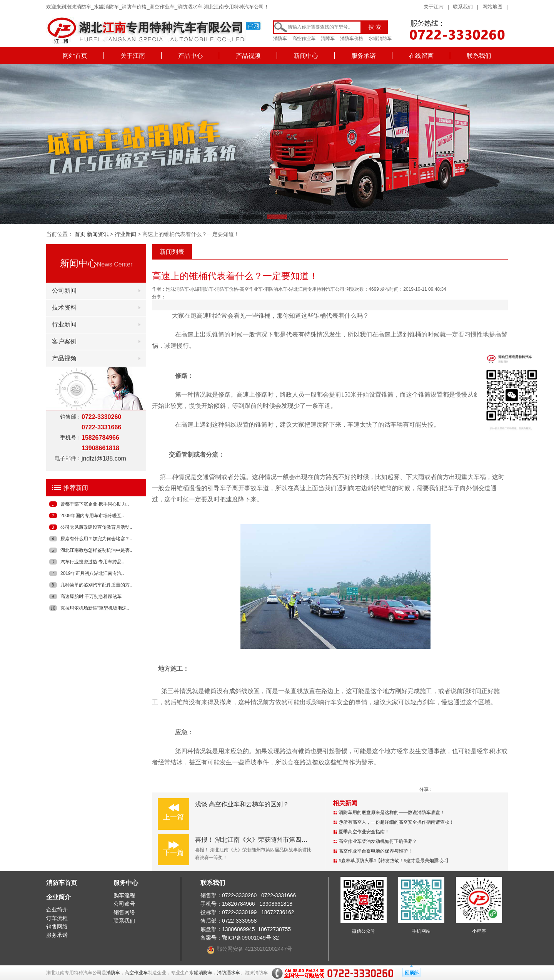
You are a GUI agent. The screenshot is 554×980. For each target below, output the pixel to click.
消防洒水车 (229, 973)
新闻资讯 (98, 234)
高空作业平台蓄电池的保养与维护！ (375, 851)
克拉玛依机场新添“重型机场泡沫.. (95, 608)
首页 (80, 234)
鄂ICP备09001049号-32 (250, 938)
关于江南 (434, 7)
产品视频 (248, 56)
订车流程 (57, 918)
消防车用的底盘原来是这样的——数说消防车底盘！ (392, 812)
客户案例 (64, 341)
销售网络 (57, 926)
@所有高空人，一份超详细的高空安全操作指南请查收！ (396, 822)
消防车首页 (62, 883)
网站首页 (75, 56)
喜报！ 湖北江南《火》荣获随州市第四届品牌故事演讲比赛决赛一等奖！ (294, 840)
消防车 (280, 39)
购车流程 (124, 895)
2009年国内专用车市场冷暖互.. (92, 516)
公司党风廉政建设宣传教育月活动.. (96, 527)
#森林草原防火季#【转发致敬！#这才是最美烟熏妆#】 (395, 861)
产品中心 (190, 56)
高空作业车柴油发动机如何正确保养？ (378, 841)
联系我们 (463, 7)
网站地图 (492, 7)
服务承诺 (364, 56)
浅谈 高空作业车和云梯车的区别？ (242, 804)
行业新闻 (125, 234)
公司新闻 (64, 291)
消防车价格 (352, 39)
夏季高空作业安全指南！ (364, 832)
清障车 (328, 39)
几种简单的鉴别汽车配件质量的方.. (96, 585)
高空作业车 (304, 39)
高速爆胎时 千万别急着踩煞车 (91, 596)
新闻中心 (306, 56)
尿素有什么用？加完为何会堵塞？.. (96, 539)
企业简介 (58, 897)
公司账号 (124, 904)
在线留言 (421, 56)
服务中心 (126, 883)
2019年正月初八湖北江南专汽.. (92, 573)
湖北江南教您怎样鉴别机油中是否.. (96, 550)
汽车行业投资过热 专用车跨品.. (92, 562)
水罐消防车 (380, 39)
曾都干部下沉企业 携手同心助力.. (95, 504)
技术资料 (64, 307)
